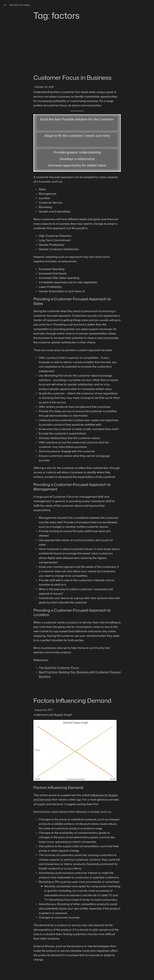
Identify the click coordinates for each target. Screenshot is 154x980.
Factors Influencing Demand (72, 701)
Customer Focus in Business (72, 78)
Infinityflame (20, 5)
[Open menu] (5, 5)
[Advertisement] (77, 52)
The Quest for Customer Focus (59, 668)
